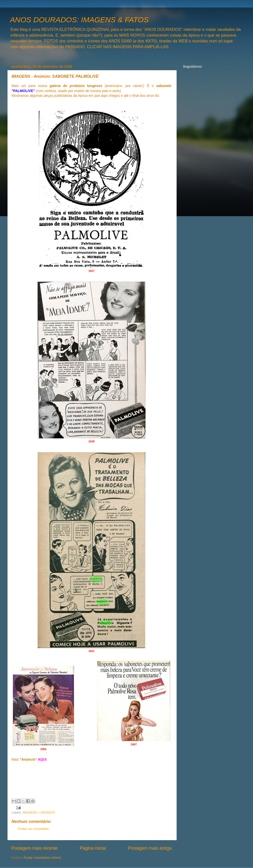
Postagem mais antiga (150, 848)
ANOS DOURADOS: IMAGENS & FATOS (79, 20)
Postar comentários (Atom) (42, 858)
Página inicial (93, 848)
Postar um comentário (33, 829)
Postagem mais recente (34, 848)
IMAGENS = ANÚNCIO (39, 813)
